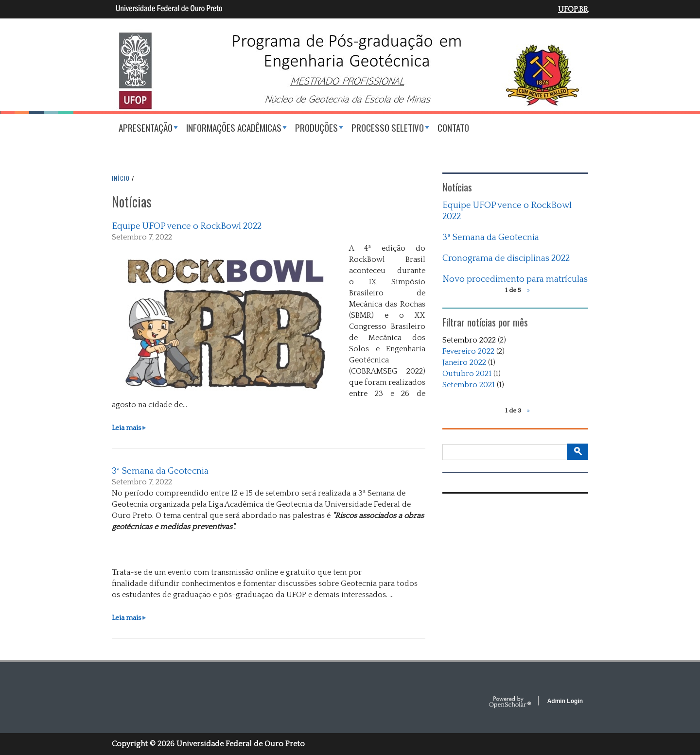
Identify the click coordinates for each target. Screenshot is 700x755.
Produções (316, 127)
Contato (453, 127)
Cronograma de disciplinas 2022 (506, 258)
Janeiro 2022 (464, 362)
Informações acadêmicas (234, 127)
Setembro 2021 (469, 385)
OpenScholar (510, 703)
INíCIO (121, 178)
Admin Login (565, 701)
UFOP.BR (573, 9)
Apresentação (146, 127)
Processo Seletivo (388, 127)
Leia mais (129, 428)
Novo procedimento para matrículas (515, 279)
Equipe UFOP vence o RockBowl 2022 (187, 226)
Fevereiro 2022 (468, 351)
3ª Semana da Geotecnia (160, 471)
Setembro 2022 (469, 340)
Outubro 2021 (467, 374)
